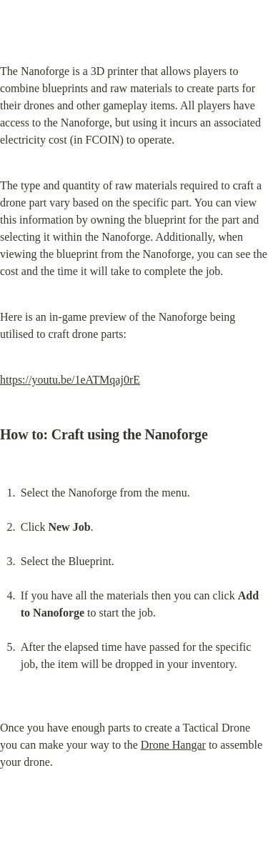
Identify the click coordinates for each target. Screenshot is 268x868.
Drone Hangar (173, 745)
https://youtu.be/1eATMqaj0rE (70, 380)
